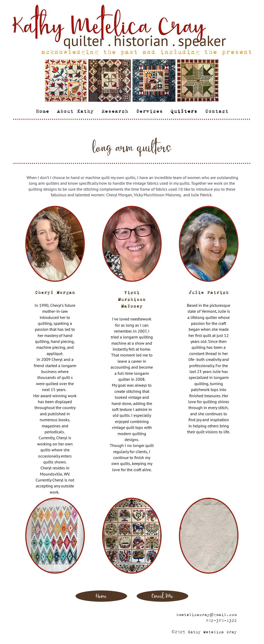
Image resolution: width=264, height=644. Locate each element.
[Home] (101, 596)
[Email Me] (162, 596)
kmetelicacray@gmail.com (206, 615)
